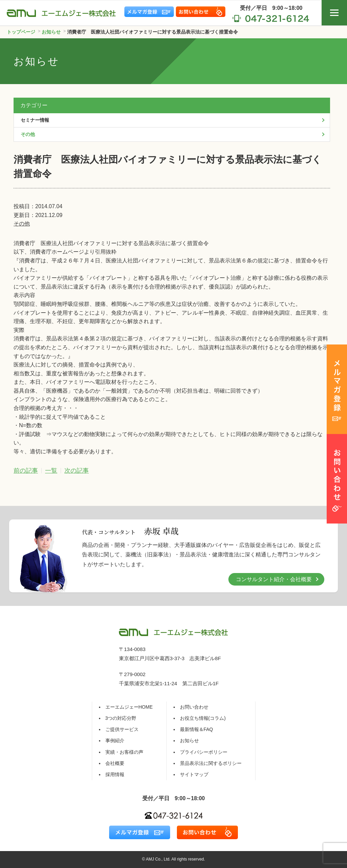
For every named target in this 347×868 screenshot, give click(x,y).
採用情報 (115, 774)
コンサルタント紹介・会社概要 (274, 579)
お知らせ (189, 741)
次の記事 (77, 471)
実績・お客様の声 (124, 752)
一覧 (51, 471)
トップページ (21, 32)
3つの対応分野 (121, 718)
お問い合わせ (194, 707)
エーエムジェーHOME (129, 707)
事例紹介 (115, 741)
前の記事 (26, 471)
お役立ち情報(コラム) (203, 718)
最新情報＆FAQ (197, 729)
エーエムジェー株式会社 (61, 13)
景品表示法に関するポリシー (211, 763)
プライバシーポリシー (204, 752)
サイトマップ (194, 774)
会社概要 (115, 763)
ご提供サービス (122, 729)
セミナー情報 (35, 120)
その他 (22, 224)
